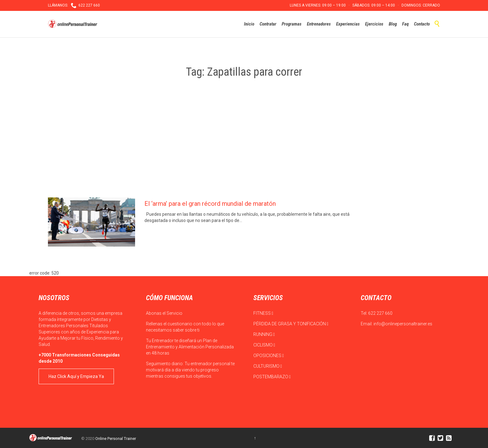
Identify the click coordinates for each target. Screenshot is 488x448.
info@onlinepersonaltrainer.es (403, 324)
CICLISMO (264, 345)
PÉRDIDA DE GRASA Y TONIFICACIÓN (291, 324)
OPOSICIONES (269, 356)
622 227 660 (380, 313)
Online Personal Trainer (116, 439)
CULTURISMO (268, 366)
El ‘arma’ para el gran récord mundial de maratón (210, 204)
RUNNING (264, 334)
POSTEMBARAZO (272, 377)
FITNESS (263, 313)
